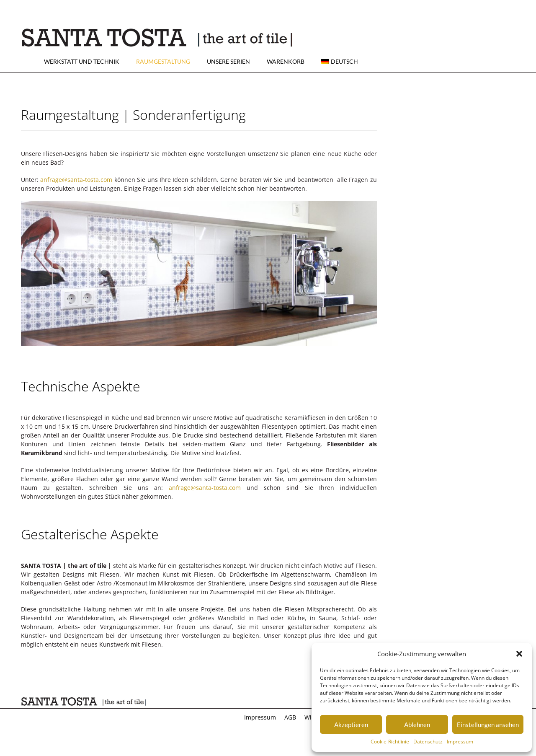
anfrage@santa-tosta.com (76, 180)
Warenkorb (286, 61)
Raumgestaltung (163, 61)
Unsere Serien (228, 61)
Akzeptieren (351, 725)
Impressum (460, 742)
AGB (290, 717)
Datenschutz (428, 742)
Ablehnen (417, 725)
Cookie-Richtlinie (390, 742)
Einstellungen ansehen (488, 725)
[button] (519, 654)
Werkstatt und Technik (82, 61)
